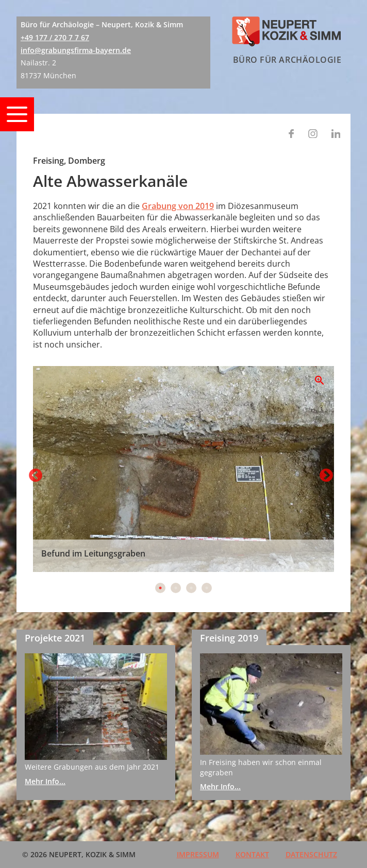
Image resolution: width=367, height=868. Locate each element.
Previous (33, 473)
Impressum (198, 854)
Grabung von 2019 (178, 206)
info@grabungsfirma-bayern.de (76, 50)
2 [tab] (176, 588)
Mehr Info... (45, 781)
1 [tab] (160, 588)
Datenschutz (311, 854)
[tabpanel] (183, 469)
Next (324, 473)
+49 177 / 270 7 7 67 (55, 37)
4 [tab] (207, 588)
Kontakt (252, 854)
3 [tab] (191, 588)
